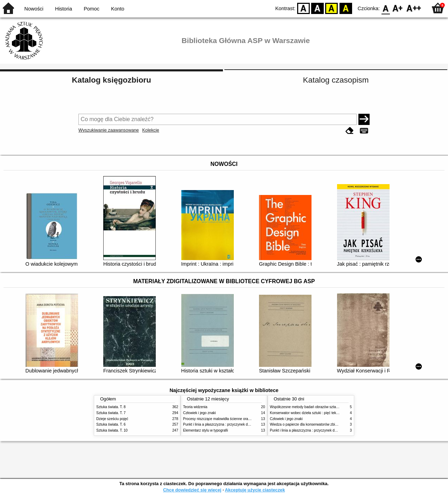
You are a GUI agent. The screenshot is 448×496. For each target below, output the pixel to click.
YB (332, 8)
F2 (414, 8)
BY (346, 8)
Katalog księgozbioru (111, 80)
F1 (398, 8)
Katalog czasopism (336, 80)
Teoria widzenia (195, 407)
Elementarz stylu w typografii (205, 430)
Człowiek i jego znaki (199, 413)
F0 (386, 8)
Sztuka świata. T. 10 (112, 430)
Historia (64, 9)
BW (317, 8)
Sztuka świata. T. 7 (111, 413)
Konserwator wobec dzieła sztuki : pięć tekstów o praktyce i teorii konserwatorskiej (334, 413)
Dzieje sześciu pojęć (112, 419)
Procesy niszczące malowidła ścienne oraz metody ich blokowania (235, 419)
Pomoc (92, 9)
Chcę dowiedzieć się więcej (192, 490)
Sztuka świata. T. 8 (111, 407)
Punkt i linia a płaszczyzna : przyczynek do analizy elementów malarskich (240, 424)
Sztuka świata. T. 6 (111, 424)
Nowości (34, 9)
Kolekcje (150, 130)
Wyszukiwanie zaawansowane (109, 130)
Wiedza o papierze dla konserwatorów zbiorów (306, 424)
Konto (118, 9)
